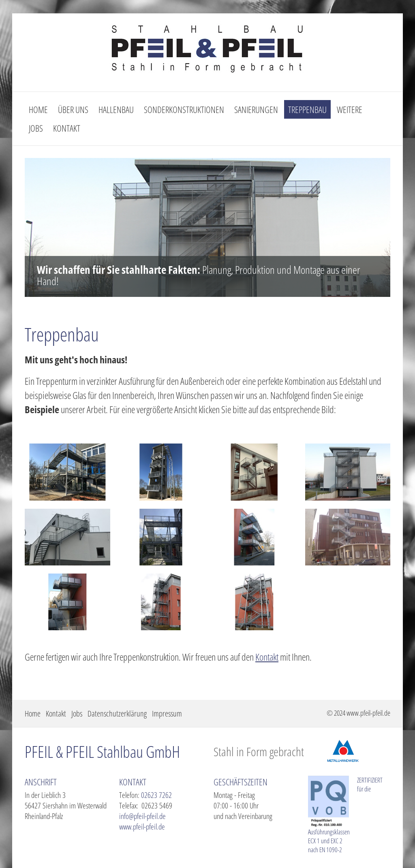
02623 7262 (156, 795)
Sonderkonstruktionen (184, 109)
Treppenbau (307, 109)
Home (38, 109)
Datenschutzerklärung (117, 713)
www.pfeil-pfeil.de (142, 827)
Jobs (36, 128)
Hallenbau (116, 109)
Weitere (350, 109)
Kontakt (67, 128)
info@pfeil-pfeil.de (142, 816)
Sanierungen (256, 109)
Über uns (73, 109)
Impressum (167, 713)
